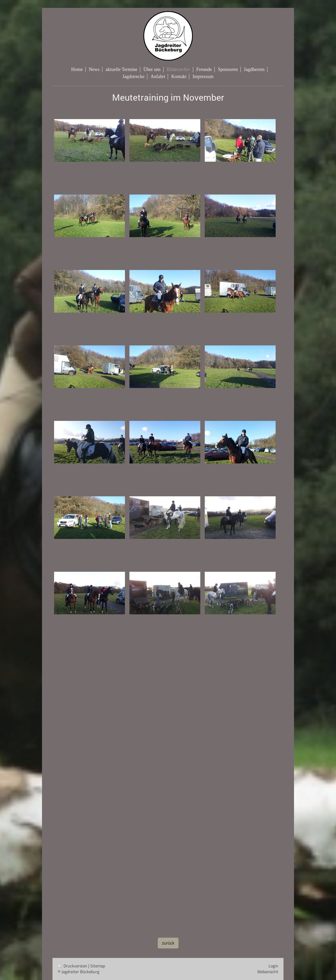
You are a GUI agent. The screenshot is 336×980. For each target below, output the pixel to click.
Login (273, 966)
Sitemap (98, 966)
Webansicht (268, 972)
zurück (168, 943)
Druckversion (73, 966)
